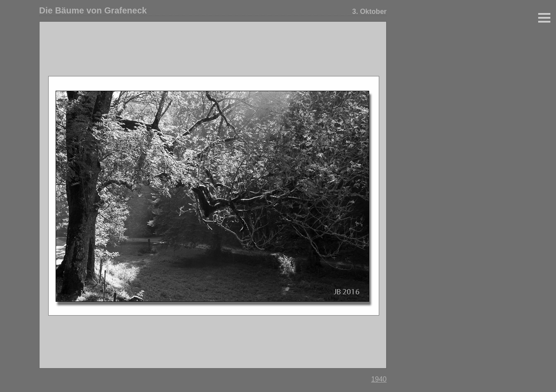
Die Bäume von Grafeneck (93, 10)
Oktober (373, 12)
